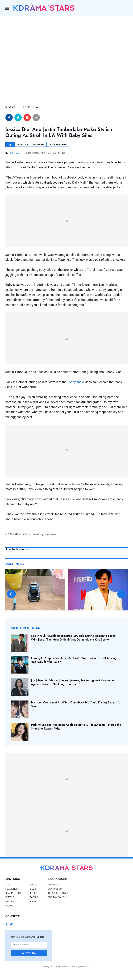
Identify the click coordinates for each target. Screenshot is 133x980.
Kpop (33, 901)
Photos (10, 901)
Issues (34, 885)
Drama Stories (14, 893)
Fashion (35, 897)
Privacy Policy (57, 897)
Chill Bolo (14, 153)
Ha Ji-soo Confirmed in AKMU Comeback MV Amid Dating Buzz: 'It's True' (76, 704)
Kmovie (10, 897)
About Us (53, 885)
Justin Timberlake (58, 145)
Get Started (29, 953)
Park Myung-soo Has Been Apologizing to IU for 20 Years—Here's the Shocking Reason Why (76, 727)
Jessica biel (22, 145)
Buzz (33, 889)
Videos (9, 906)
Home (9, 885)
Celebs (34, 893)
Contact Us (55, 889)
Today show (75, 382)
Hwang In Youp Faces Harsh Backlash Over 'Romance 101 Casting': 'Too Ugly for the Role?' (75, 660)
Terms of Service (58, 893)
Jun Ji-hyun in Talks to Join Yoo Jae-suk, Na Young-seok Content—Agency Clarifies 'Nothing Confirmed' (73, 682)
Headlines (12, 889)
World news (39, 145)
